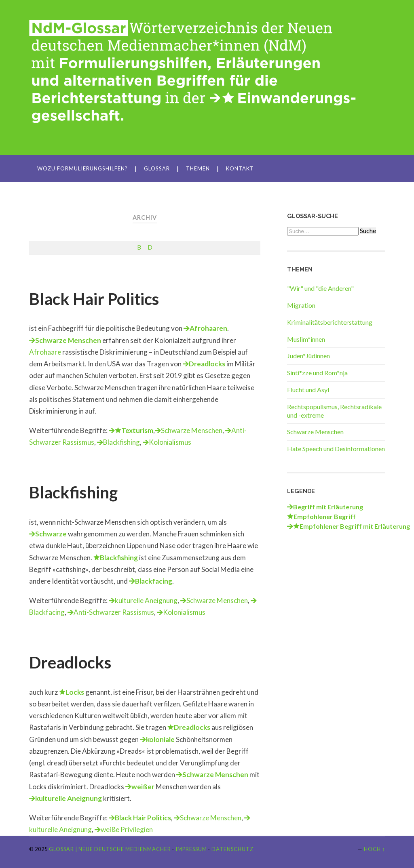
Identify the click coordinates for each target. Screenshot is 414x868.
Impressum (191, 849)
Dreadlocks (207, 364)
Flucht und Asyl (308, 390)
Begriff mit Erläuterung (328, 507)
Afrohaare (45, 352)
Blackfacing (154, 581)
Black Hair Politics (94, 299)
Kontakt (240, 168)
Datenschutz (232, 849)
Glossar (157, 168)
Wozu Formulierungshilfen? (82, 168)
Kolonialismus (170, 442)
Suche (368, 231)
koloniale (160, 739)
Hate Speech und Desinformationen (336, 449)
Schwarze (51, 534)
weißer (143, 787)
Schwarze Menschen (68, 340)
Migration (301, 305)
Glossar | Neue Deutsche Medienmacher (110, 849)
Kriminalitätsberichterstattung (330, 322)
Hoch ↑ (374, 849)
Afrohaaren (208, 328)
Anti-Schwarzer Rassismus (114, 612)
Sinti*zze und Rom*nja (317, 373)
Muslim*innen (306, 339)
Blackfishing (121, 442)
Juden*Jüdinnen (308, 356)
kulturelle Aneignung (146, 600)
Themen (198, 168)
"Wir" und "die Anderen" (320, 288)
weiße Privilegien (127, 829)
